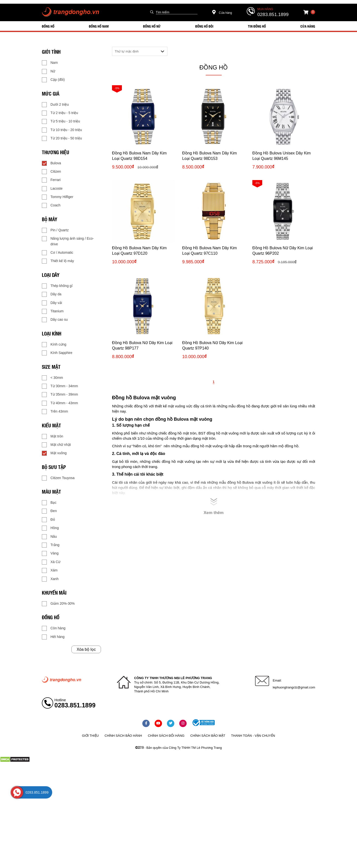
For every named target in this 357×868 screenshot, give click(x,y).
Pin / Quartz (55, 230)
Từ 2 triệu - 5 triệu (60, 113)
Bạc (49, 503)
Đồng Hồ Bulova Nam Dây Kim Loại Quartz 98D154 (139, 156)
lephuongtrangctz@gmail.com (294, 687)
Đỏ (48, 520)
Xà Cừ (51, 562)
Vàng (50, 553)
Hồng (50, 528)
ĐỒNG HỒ (48, 26)
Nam (50, 63)
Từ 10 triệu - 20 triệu (62, 130)
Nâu (49, 537)
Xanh (50, 579)
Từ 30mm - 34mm (60, 386)
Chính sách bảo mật (208, 736)
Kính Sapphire (57, 353)
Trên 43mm (55, 412)
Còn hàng (54, 628)
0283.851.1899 (273, 14)
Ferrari (51, 180)
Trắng (51, 545)
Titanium (53, 311)
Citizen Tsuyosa (58, 478)
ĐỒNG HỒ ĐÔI (204, 26)
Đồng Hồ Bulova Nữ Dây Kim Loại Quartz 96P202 (283, 251)
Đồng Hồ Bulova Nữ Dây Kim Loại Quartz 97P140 (212, 345)
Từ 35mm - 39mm (60, 395)
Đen (49, 511)
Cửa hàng (222, 13)
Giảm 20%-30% (58, 604)
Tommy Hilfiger (58, 197)
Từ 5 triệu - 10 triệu (61, 121)
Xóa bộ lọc (86, 649)
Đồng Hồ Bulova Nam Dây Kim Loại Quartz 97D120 (139, 251)
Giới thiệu (90, 736)
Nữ (49, 71)
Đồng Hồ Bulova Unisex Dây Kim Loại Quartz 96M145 (282, 156)
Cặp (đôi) (53, 80)
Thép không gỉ (57, 286)
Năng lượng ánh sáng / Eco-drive (68, 241)
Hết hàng (53, 637)
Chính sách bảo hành (123, 736)
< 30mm (52, 378)
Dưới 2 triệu (55, 105)
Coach (51, 205)
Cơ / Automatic (57, 253)
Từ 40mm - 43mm (60, 403)
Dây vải (52, 303)
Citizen (51, 172)
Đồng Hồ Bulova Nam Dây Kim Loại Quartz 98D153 (210, 156)
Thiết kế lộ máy (58, 261)
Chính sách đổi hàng (166, 736)
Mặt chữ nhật (56, 445)
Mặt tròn (53, 436)
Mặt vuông (54, 453)
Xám (50, 570)
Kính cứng (54, 345)
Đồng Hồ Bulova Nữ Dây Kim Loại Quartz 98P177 (142, 345)
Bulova (51, 163)
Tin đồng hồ (257, 26)
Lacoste (52, 189)
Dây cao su (55, 320)
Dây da (52, 294)
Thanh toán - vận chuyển (253, 736)
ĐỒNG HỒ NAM (99, 26)
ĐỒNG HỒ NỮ (152, 26)
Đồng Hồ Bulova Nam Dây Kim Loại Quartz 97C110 (210, 251)
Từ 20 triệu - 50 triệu (62, 138)
